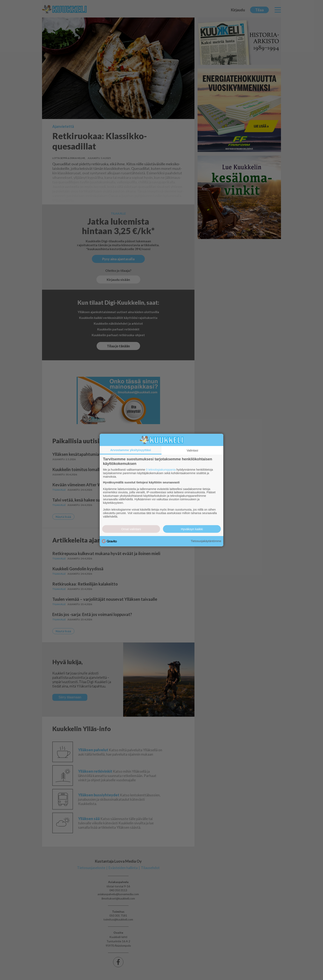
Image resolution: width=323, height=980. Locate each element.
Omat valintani (131, 529)
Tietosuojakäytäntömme (206, 541)
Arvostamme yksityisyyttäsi (131, 450)
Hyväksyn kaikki (192, 529)
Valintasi (192, 450)
